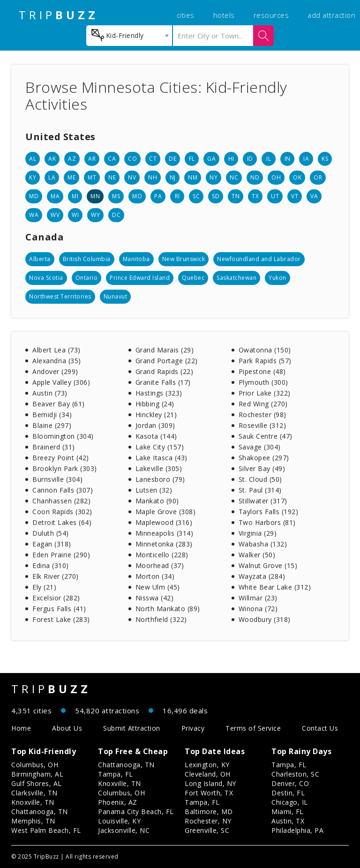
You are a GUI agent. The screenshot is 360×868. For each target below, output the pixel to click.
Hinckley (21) (156, 415)
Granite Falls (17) (163, 382)
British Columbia (87, 259)
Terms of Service (253, 728)
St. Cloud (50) (260, 479)
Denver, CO (290, 783)
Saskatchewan (236, 278)
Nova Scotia (46, 278)
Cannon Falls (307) (63, 490)
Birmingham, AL (37, 774)
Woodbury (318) (265, 619)
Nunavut (116, 296)
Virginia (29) (258, 533)
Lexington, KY (207, 765)
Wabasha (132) (263, 544)
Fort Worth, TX (209, 793)
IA (306, 159)
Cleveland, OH (208, 774)
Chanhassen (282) (61, 501)
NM (193, 177)
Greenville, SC (207, 830)
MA (55, 196)
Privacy (193, 728)
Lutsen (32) (154, 490)
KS (325, 159)
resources (271, 15)
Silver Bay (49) (262, 468)
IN (288, 159)
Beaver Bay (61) (59, 404)
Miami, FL (288, 812)
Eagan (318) (52, 544)
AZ (72, 159)
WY (95, 215)
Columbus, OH (35, 765)
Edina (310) (51, 565)
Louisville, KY (119, 821)
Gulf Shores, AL (37, 783)
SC (196, 196)
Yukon (277, 278)
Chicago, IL (290, 802)
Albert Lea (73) (56, 350)
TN (236, 196)
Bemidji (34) (52, 415)
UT (275, 196)
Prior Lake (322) (265, 393)
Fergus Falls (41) (59, 609)
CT (153, 159)
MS (116, 196)
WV (55, 215)
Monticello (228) (162, 555)
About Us (67, 728)
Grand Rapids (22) (165, 371)
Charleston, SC (295, 774)
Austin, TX (288, 821)
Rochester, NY (208, 821)
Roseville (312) (262, 425)
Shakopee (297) (264, 458)
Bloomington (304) (63, 436)
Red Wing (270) (263, 404)
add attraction (331, 15)
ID (250, 159)
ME (71, 177)
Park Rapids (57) (265, 361)
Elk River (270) (56, 576)
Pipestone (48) (262, 371)
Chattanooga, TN (40, 812)
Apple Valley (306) (61, 382)
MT (92, 177)
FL (192, 159)
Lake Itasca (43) (161, 458)
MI (75, 196)
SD (216, 196)
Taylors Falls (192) (269, 512)
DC (116, 215)
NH (153, 177)
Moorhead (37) (160, 565)
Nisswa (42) (155, 598)
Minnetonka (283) (164, 544)
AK (52, 159)
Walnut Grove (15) (268, 565)
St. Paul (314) (260, 490)
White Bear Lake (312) (275, 587)
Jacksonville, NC (124, 830)
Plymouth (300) (263, 382)
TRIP (59, 15)
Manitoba (136, 259)
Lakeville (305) (159, 468)
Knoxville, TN (33, 802)
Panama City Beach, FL (136, 812)
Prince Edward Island (140, 278)
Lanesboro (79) (160, 479)
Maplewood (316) (164, 522)
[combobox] (129, 36)
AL (33, 159)
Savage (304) (260, 447)
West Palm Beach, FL (46, 830)
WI (75, 215)
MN (95, 196)
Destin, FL (288, 793)
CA (112, 159)
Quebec (193, 278)
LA (52, 177)
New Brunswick (184, 259)
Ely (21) (44, 587)
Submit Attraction (132, 728)
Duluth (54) (51, 533)
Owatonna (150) (265, 350)
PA (158, 196)
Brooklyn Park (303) (65, 468)
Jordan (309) (155, 425)
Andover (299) (55, 371)
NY (214, 177)
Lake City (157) (160, 447)
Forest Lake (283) (61, 619)
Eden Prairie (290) (61, 555)
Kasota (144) (156, 436)
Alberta (40, 259)
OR (318, 177)
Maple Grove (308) (166, 512)
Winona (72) (258, 609)
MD (34, 196)
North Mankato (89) (168, 609)
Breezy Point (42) (61, 458)
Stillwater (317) (263, 501)
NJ (173, 177)
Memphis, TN (33, 821)
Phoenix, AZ (118, 802)
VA (314, 196)
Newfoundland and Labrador (259, 259)
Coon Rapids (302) (62, 512)
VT (295, 196)
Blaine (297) (52, 425)
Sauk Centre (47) (266, 436)
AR (92, 159)
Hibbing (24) (155, 404)
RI (177, 196)
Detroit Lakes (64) (62, 522)
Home (21, 728)
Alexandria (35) (57, 361)
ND (255, 177)
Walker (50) (257, 555)
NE (112, 177)
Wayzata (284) (262, 576)
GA (211, 159)
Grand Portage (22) (167, 361)
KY (33, 177)
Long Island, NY (210, 783)
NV (132, 177)
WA (34, 215)
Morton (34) (155, 576)
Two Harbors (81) (267, 522)
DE (172, 159)
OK (297, 177)
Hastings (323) (159, 393)
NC (234, 177)
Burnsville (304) (57, 479)
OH (276, 177)
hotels (224, 15)
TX (255, 196)
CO (132, 159)
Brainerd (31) (54, 447)
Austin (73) (50, 393)
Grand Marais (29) (165, 350)
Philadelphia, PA (297, 830)
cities (186, 15)
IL (269, 159)
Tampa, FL (116, 774)
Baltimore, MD (209, 812)
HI (231, 159)
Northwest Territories (60, 296)
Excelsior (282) (56, 598)
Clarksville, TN (34, 793)
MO (137, 196)
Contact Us (320, 728)
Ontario (87, 278)
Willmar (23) (258, 598)
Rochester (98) (262, 415)
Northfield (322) (161, 619)
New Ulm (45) (158, 587)
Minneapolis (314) (165, 533)
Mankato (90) (157, 501)
